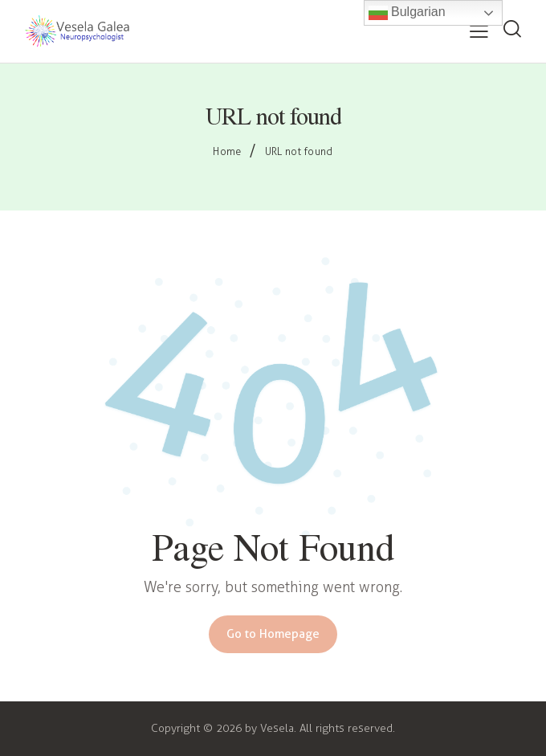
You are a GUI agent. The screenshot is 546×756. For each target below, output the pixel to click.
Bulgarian (407, 13)
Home (227, 151)
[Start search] (512, 30)
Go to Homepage (273, 634)
